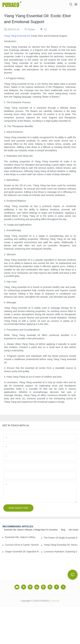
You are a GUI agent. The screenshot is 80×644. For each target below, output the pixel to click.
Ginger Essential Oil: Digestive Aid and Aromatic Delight (22, 552)
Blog (63, 530)
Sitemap (55, 601)
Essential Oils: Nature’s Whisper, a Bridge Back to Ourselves (31, 530)
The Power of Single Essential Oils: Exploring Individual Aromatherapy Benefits (61, 538)
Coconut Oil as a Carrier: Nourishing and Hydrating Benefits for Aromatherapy (22, 545)
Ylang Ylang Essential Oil (17, 36)
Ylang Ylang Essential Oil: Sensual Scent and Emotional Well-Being (61, 545)
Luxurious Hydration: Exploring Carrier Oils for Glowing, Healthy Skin (61, 552)
